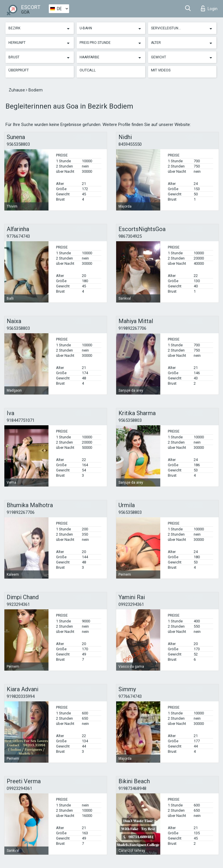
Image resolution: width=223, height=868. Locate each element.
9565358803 (18, 144)
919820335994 (21, 696)
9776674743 (18, 236)
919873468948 (132, 788)
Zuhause (17, 90)
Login (209, 8)
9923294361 (18, 604)
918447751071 (21, 420)
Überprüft (19, 70)
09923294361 (131, 604)
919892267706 (132, 328)
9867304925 (130, 236)
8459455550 (130, 144)
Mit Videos (161, 70)
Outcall (88, 70)
